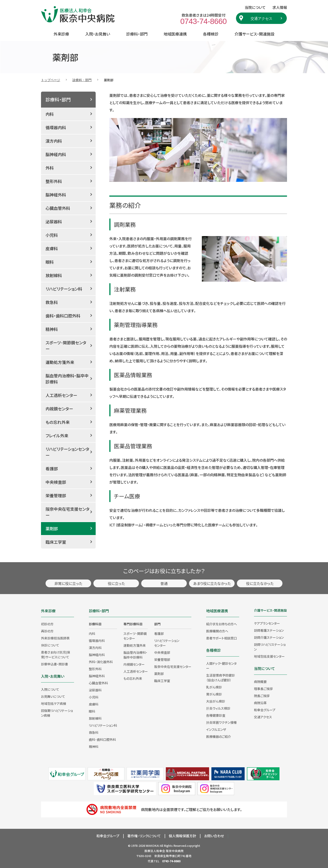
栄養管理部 (56, 495)
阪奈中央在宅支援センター (68, 512)
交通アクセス (261, 18)
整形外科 (54, 181)
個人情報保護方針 (182, 836)
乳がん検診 (214, 687)
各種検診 (211, 34)
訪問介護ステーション (269, 637)
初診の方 (47, 624)
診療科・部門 (137, 34)
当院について (264, 668)
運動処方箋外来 (60, 362)
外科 (50, 168)
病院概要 (260, 682)
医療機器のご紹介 (219, 737)
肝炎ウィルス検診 (218, 708)
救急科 (52, 302)
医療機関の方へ (217, 631)
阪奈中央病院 (175, 851)
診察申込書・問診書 (55, 664)
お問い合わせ (214, 836)
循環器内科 (56, 127)
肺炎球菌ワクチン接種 (221, 722)
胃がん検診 (214, 694)
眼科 (50, 262)
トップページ (51, 80)
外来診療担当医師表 (55, 638)
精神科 (52, 329)
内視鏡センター (59, 409)
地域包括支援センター (269, 656)
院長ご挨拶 (262, 696)
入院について (50, 689)
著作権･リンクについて (144, 836)
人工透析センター (61, 395)
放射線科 (54, 275)
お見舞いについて (53, 696)
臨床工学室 (56, 542)
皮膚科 (52, 248)
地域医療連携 (175, 34)
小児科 (52, 235)
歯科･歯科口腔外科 (102, 739)
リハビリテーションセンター (67, 452)
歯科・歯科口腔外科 (63, 316)
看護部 (52, 469)
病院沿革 (260, 703)
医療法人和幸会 (155, 851)
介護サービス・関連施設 (255, 34)
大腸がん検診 (216, 701)
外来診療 (61, 34)
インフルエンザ (216, 729)
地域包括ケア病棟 (54, 703)
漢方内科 (54, 141)
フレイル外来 (57, 435)
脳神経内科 (56, 154)
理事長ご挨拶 (263, 689)
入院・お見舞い (98, 34)
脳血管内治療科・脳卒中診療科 (67, 379)
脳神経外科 (56, 195)
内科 (50, 114)
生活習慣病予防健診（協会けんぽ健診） (220, 678)
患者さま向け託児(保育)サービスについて (56, 655)
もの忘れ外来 (58, 422)
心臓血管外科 (58, 208)
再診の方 (47, 631)
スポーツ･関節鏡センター (66, 346)
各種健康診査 (216, 715)
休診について (50, 645)
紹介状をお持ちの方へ (222, 624)
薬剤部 (52, 528)
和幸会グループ (265, 710)
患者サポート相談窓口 (222, 638)
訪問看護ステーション (269, 630)
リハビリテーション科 (64, 289)
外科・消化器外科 (101, 662)
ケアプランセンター (267, 623)
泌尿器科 (54, 222)
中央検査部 (56, 482)
